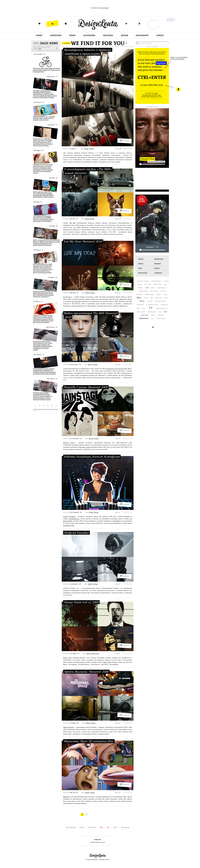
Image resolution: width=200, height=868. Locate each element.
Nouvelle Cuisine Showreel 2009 (86, 387)
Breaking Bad (152, 312)
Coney (146, 298)
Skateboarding (149, 294)
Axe (152, 298)
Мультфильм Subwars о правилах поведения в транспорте (88, 52)
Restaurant (164, 304)
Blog (102, 827)
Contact (82, 827)
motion (92, 149)
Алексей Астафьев (69, 516)
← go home (66, 43)
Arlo (160, 312)
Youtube (159, 294)
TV (151, 308)
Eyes (144, 308)
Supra (166, 298)
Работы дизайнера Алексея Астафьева (92, 457)
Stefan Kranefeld (160, 301)
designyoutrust (143, 273)
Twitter (115, 827)
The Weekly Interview (152, 107)
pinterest (157, 268)
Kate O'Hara (154, 291)
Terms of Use (92, 827)
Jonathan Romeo (156, 281)
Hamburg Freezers (162, 308)
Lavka (165, 294)
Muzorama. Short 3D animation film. (89, 741)
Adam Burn (145, 315)
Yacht (165, 312)
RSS (108, 827)
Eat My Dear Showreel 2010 (83, 241)
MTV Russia (117, 521)
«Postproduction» (74, 519)
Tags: (82, 149)
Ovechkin (161, 315)
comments (124, 140)
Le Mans (150, 301)
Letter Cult (159, 298)
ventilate (141, 259)
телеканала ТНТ (69, 525)
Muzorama (66, 797)
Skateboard (144, 318)
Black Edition (144, 291)
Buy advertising (71, 827)
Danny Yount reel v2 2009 (81, 602)
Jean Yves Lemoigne (143, 281)
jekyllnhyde (140, 304)
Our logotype (125, 827)
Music (139, 298)
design (86, 149)
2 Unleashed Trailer (152, 304)
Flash (147, 288)
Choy (152, 318)
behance (141, 263)
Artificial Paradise (76, 533)
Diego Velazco (161, 318)
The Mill (72, 223)
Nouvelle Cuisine (69, 443)
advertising (95, 653)
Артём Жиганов (69, 727)
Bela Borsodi (162, 288)
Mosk (138, 308)
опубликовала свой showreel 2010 (116, 369)
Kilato (153, 288)
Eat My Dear (67, 297)
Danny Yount (67, 658)
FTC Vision (148, 284)
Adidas (142, 301)
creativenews (158, 273)
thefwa (140, 268)
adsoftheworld (159, 259)
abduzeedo (158, 263)
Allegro (153, 315)
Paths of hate (158, 284)
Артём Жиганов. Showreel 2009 (86, 672)
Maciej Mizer (141, 312)
